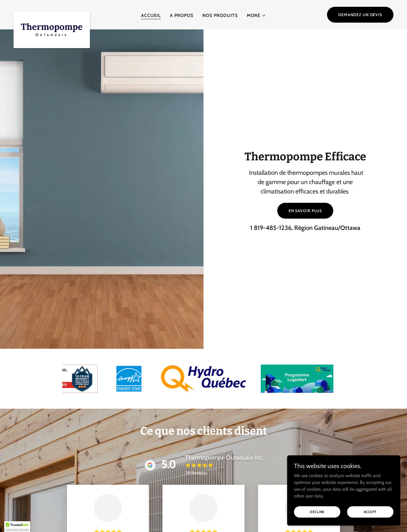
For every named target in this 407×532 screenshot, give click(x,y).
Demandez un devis (360, 15)
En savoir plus (305, 211)
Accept (370, 512)
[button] (256, 16)
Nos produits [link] (220, 15)
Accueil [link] (151, 15)
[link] (52, 14)
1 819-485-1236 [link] (271, 228)
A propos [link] (182, 15)
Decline (317, 512)
